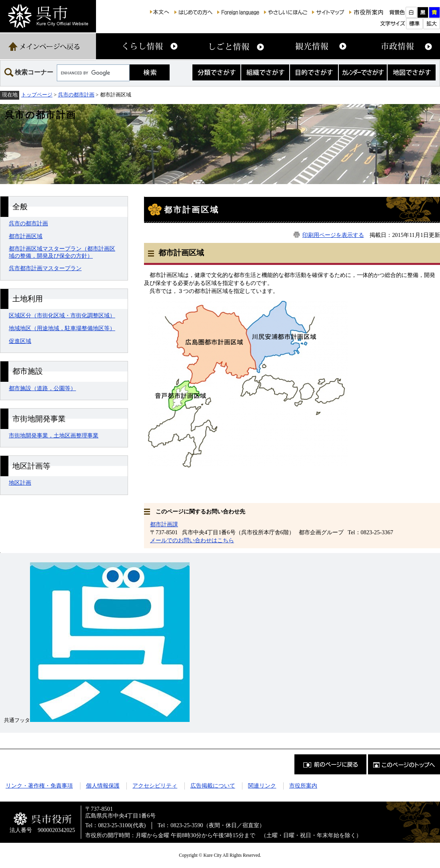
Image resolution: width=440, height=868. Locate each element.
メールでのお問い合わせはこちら (192, 540)
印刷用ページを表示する (333, 235)
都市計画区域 (26, 236)
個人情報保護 (103, 786)
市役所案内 (303, 786)
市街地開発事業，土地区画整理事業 (54, 435)
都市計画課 (164, 524)
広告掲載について (213, 786)
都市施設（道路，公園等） (42, 388)
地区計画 (20, 483)
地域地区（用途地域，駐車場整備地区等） (62, 328)
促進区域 (20, 341)
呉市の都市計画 (76, 95)
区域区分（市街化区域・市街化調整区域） (62, 315)
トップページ (37, 95)
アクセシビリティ (155, 786)
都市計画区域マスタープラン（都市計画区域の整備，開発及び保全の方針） (62, 252)
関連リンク (262, 786)
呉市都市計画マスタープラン (45, 268)
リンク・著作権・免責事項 (39, 786)
